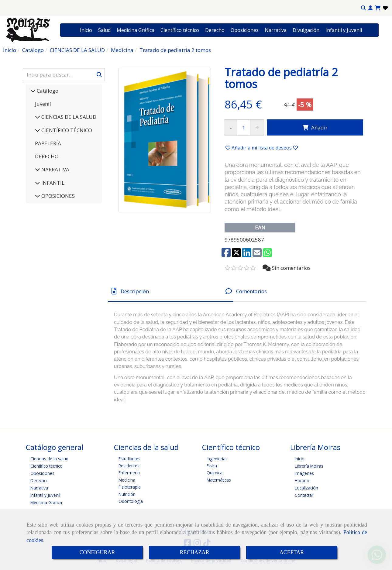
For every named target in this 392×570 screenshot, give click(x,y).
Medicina (127, 480)
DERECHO (47, 156)
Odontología (131, 501)
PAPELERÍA (48, 143)
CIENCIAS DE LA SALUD (68, 117)
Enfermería (129, 473)
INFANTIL (52, 183)
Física (212, 466)
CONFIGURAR (97, 552)
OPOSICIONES (57, 196)
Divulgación (306, 30)
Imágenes (304, 473)
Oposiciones (245, 30)
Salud (104, 30)
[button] (370, 8)
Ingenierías (217, 459)
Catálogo (47, 91)
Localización (306, 488)
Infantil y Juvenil (344, 30)
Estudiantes (129, 459)
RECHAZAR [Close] (194, 552)
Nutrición (127, 494)
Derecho (215, 30)
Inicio (86, 30)
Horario (302, 481)
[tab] (171, 291)
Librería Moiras (309, 466)
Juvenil (43, 104)
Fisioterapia (130, 487)
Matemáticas (219, 480)
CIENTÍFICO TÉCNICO (66, 130)
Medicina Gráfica (136, 30)
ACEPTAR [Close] (292, 552)
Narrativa (276, 30)
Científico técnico (180, 30)
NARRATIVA (55, 169)
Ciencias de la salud (49, 459)
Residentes (129, 466)
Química (215, 473)
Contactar (304, 495)
